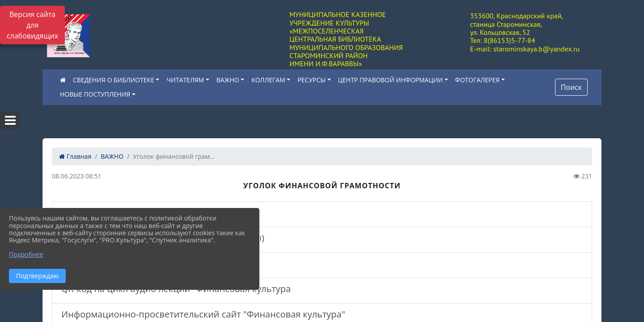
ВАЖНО (228, 80)
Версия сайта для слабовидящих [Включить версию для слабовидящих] (32, 25)
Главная (75, 156)
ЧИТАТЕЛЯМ (185, 80)
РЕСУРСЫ (311, 80)
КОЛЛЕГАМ (268, 80)
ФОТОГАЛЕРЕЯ (477, 80)
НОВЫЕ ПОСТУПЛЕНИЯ (95, 94)
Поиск (571, 87)
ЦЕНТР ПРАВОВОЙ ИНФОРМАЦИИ (390, 80)
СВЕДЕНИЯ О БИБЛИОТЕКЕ (114, 80)
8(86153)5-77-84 (509, 40)
